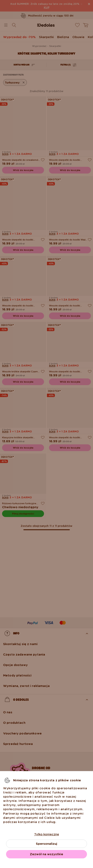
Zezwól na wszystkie (46, 854)
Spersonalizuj (46, 844)
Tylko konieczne (47, 834)
